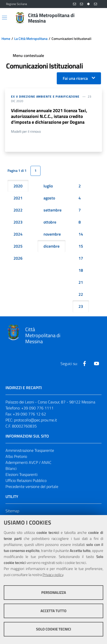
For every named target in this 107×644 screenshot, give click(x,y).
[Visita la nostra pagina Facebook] (84, 364)
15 (81, 246)
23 (81, 306)
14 (81, 234)
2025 (18, 246)
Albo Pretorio (16, 456)
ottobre (50, 222)
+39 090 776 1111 (37, 408)
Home (6, 39)
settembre (52, 210)
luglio (48, 186)
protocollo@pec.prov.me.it (35, 420)
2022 (18, 210)
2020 (18, 186)
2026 (18, 258)
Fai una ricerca (75, 78)
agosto (49, 198)
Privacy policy (53, 575)
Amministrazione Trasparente (30, 450)
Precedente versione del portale (32, 486)
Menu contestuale (28, 55)
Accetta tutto (53, 611)
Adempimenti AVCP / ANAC (28, 462)
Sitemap (12, 511)
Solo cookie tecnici (53, 629)
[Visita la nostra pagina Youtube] (96, 364)
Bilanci (11, 468)
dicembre (51, 246)
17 (81, 258)
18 (81, 270)
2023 (18, 222)
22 (81, 294)
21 (81, 282)
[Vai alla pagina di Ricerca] (98, 18)
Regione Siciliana (16, 4)
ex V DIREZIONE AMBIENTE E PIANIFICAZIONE (45, 96)
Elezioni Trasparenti (21, 474)
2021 (18, 198)
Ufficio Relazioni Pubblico (26, 480)
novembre (52, 234)
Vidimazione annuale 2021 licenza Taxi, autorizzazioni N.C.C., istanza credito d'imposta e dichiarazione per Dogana (49, 116)
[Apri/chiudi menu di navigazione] (4, 18)
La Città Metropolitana (31, 39)
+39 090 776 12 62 (29, 414)
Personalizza (54, 592)
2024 (18, 234)
